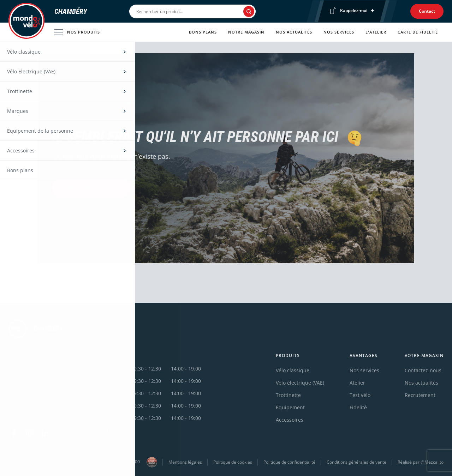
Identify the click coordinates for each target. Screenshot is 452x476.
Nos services (339, 32)
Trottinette (288, 395)
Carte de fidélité (418, 32)
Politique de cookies (233, 462)
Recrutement (420, 395)
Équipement (290, 407)
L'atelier (376, 32)
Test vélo (360, 395)
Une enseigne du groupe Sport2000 (114, 462)
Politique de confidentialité (289, 462)
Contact (427, 11)
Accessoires (290, 420)
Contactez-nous (423, 370)
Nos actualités (294, 32)
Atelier (357, 383)
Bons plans (203, 32)
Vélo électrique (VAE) (300, 383)
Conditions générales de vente (356, 462)
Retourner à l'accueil (91, 188)
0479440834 (23, 377)
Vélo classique (293, 370)
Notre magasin (246, 32)
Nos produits (77, 32)
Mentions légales (185, 462)
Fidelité (358, 407)
